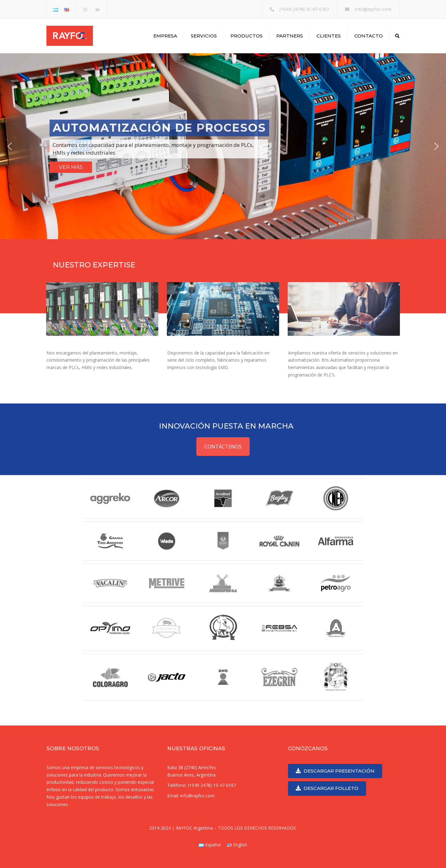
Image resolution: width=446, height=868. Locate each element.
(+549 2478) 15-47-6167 (304, 9)
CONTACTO (369, 36)
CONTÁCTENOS (223, 447)
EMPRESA (165, 36)
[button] (10, 146)
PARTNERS (290, 36)
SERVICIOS (204, 36)
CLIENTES (329, 36)
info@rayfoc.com (373, 9)
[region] (223, 146)
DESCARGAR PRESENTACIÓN (335, 771)
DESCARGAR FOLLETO (327, 788)
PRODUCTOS (247, 36)
